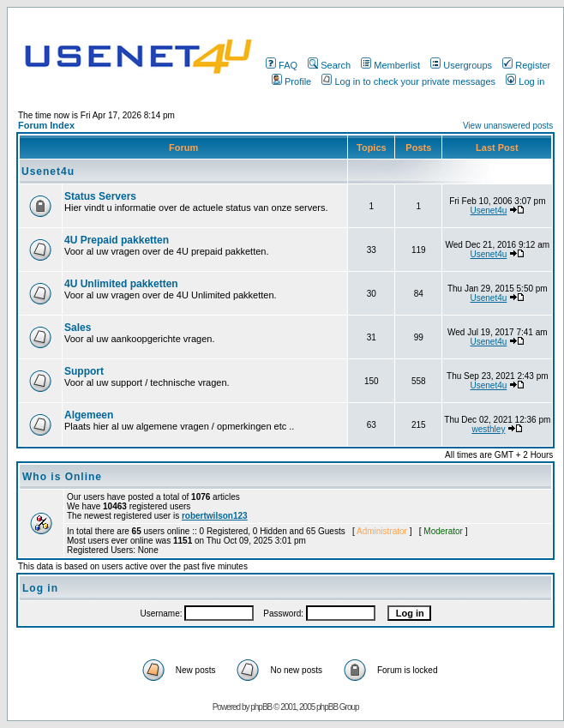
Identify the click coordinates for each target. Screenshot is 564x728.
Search (329, 65)
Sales (78, 328)
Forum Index (46, 125)
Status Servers (100, 196)
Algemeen (89, 415)
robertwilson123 (215, 516)
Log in (525, 81)
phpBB (261, 707)
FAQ (282, 65)
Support (84, 371)
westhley (488, 429)
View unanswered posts (508, 126)
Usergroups (461, 65)
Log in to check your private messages (408, 81)
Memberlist (390, 65)
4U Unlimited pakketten (121, 284)
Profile (291, 81)
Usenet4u (48, 171)
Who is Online (62, 477)
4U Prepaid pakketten (117, 240)
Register (526, 65)
